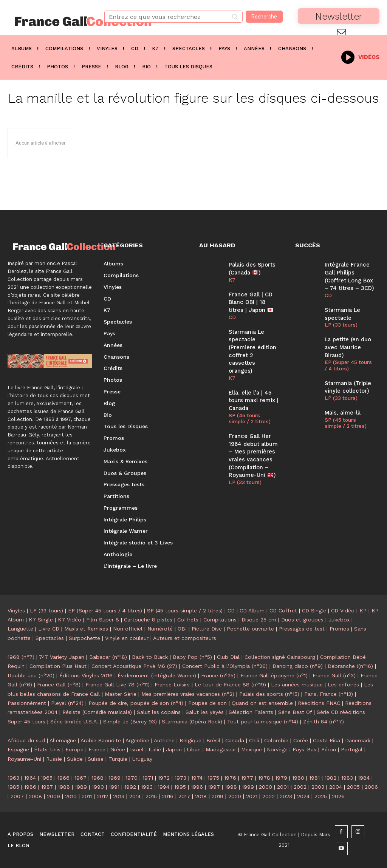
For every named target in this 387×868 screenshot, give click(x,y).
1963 (13, 778)
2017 (184, 796)
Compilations (220, 620)
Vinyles (16, 611)
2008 (35, 796)
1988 (64, 787)
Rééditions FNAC (319, 703)
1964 (30, 778)
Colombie (276, 740)
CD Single (314, 611)
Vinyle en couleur (127, 638)
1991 (114, 787)
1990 (98, 787)
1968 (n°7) (21, 657)
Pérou (329, 749)
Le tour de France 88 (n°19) (230, 685)
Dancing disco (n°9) (298, 666)
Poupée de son (207, 703)
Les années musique (297, 685)
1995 (180, 787)
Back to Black (150, 657)
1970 (132, 778)
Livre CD (49, 629)
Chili (254, 740)
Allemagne (63, 740)
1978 (264, 778)
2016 (168, 796)
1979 (281, 778)
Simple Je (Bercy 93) (130, 722)
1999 (248, 787)
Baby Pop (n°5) (192, 657)
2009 (53, 796)
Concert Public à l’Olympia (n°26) (225, 666)
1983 (347, 778)
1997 (214, 787)
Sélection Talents (251, 712)
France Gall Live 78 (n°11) (118, 685)
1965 (47, 778)
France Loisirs (172, 685)
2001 (283, 787)
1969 (115, 778)
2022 (269, 796)
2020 (235, 796)
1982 (330, 778)
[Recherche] (264, 17)
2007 (17, 796)
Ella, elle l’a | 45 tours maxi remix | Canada (253, 387)
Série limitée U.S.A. (74, 722)
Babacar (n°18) (108, 657)
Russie (54, 759)
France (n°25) (218, 675)
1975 (213, 778)
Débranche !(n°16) (350, 666)
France (97, 749)
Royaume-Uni (24, 759)
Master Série (121, 694)
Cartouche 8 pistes (148, 620)
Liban (194, 749)
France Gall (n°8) (59, 685)
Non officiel (128, 629)
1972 (164, 778)
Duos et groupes (302, 620)
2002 (300, 787)
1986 (30, 787)
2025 (321, 796)
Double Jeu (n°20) (31, 675)
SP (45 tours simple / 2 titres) (252, 405)
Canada (235, 740)
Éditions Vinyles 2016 (86, 675)
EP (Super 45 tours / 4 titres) (348, 362)
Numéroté (160, 629)
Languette (20, 629)
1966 (63, 778)
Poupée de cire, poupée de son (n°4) (136, 703)
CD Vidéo (343, 611)
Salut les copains (159, 712)
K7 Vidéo (70, 620)
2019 (217, 796)
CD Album (252, 611)
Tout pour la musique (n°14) (263, 722)
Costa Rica (327, 740)
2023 (286, 796)
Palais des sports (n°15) (269, 694)
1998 (231, 787)
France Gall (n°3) (334, 675)
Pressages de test (302, 629)
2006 (371, 787)
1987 (47, 787)
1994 (163, 787)
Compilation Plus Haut (58, 666)
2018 (201, 796)
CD (232, 315)
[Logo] (48, 21)
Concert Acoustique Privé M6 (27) (134, 666)
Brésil (213, 740)
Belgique (190, 740)
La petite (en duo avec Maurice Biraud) (347, 344)
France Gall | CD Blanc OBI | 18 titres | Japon (250, 301)
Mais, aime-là (342, 407)
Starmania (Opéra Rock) (192, 722)
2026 (338, 796)
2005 (353, 787)
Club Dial (228, 657)
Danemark (358, 740)
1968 (98, 778)
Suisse (96, 759)
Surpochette (84, 638)
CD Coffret (283, 611)
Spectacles (50, 638)
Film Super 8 (103, 620)
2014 (135, 796)
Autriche (164, 740)
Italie (155, 749)
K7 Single (41, 620)
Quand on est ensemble (262, 703)
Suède (75, 759)
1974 (197, 778)
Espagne (18, 749)
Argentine (137, 740)
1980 (298, 778)
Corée (301, 740)
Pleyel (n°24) (67, 703)
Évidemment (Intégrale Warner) (157, 675)
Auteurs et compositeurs (185, 638)
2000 (265, 787)
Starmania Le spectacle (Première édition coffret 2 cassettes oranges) (253, 344)
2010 (71, 796)
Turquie (118, 759)
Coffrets (188, 620)
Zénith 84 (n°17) (324, 722)
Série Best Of (295, 712)
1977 (247, 778)
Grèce (118, 749)
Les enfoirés (343, 685)
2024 (303, 796)
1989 (81, 787)
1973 (180, 778)
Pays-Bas (304, 749)
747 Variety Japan (62, 657)
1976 (230, 778)
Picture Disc (207, 629)
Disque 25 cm (259, 620)
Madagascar (221, 749)
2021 (252, 796)
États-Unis (47, 749)
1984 (364, 778)
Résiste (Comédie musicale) (97, 712)
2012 (102, 796)
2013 (119, 796)
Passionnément (27, 703)
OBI (182, 629)
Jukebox (339, 620)
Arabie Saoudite (101, 740)
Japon (174, 749)
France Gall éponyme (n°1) (274, 675)
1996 (197, 787)
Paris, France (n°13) (329, 694)
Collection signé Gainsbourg (280, 657)
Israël (137, 749)
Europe (74, 749)
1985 (13, 787)
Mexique (252, 749)
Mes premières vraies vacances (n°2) (188, 694)
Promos (339, 629)
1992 (130, 787)
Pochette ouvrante (250, 629)
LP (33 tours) (245, 465)
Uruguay (142, 759)
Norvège (277, 749)
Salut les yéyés (205, 712)
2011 (87, 796)
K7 (232, 279)
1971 (148, 778)
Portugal (352, 749)
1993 (147, 787)
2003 (318, 787)
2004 (336, 787)
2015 (151, 796)
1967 (80, 778)
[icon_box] (360, 56)
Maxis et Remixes (86, 629)
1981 (314, 778)
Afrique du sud (26, 740)
